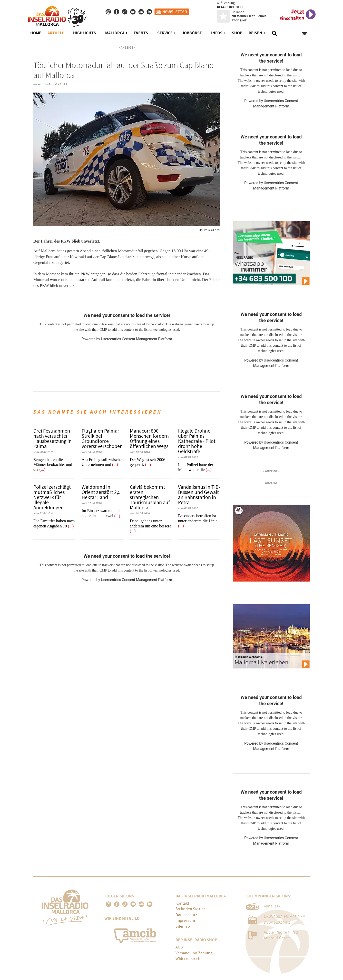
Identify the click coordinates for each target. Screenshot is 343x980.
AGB (179, 947)
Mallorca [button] (115, 33)
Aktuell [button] (56, 33)
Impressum (185, 921)
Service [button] (165, 33)
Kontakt (182, 903)
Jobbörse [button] (192, 33)
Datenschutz (186, 915)
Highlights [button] (85, 33)
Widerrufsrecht (189, 959)
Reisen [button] (255, 33)
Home (36, 33)
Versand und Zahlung (194, 953)
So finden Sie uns (190, 909)
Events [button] (141, 33)
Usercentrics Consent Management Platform (136, 339)
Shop (237, 33)
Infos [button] (217, 33)
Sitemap (183, 926)
